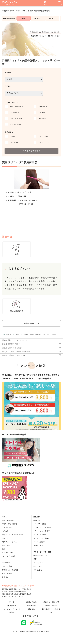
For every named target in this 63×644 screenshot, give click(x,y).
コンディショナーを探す (42, 527)
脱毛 (4, 549)
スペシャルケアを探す (42, 538)
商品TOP (37, 520)
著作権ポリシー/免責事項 (51, 611)
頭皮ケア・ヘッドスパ (10, 542)
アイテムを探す (39, 542)
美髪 (24, 18)
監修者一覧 (31, 606)
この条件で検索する (31, 151)
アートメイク (38, 18)
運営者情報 (12, 606)
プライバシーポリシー (31, 616)
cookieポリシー (51, 606)
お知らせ (5, 577)
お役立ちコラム (8, 552)
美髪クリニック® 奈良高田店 (20, 162)
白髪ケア (5, 538)
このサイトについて (51, 602)
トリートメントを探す (42, 531)
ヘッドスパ (52, 18)
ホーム (12, 602)
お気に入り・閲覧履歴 (10, 570)
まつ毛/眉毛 (38, 570)
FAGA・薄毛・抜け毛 (10, 524)
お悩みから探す (39, 545)
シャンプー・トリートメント (13, 535)
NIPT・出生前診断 (9, 556)
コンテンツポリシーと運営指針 (12, 611)
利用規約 (31, 609)
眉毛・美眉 (6, 545)
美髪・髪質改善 (8, 520)
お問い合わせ (31, 602)
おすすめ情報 (7, 573)
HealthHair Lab (10, 3)
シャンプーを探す (40, 524)
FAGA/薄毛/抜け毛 (9, 18)
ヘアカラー (6, 531)
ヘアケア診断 (7, 566)
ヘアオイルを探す (40, 535)
